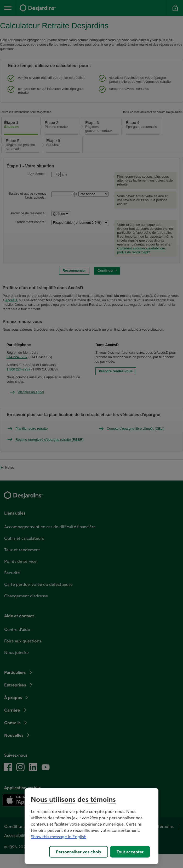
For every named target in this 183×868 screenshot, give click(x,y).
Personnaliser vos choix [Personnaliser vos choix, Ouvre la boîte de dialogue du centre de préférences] (79, 852)
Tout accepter (130, 852)
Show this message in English (59, 837)
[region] (92, 826)
